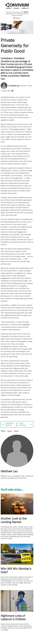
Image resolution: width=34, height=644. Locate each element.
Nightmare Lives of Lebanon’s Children (13, 618)
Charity (16, 431)
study (25, 102)
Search (17, 18)
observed (26, 325)
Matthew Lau (15, 86)
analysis (16, 129)
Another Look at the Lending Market (14, 520)
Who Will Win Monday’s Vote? (16, 571)
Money (10, 431)
